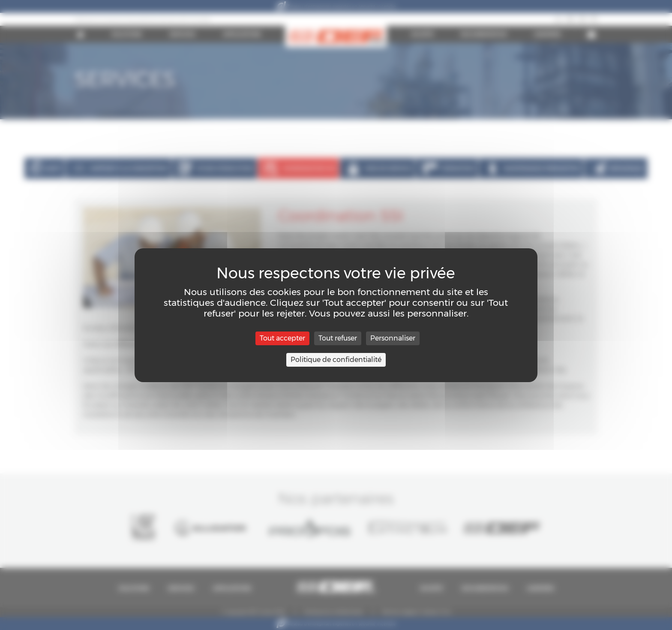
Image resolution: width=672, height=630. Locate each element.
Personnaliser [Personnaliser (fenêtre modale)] (393, 338)
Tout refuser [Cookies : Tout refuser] (338, 338)
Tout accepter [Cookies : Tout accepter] (282, 338)
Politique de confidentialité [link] (336, 360)
